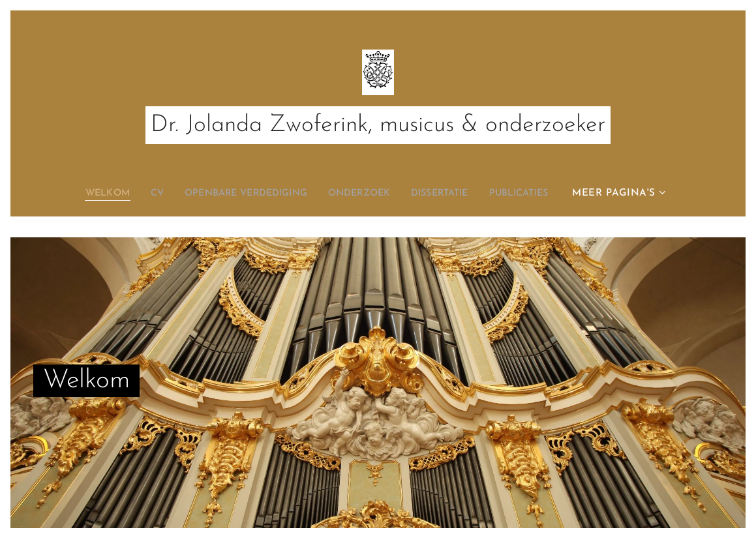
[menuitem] (90, 194)
